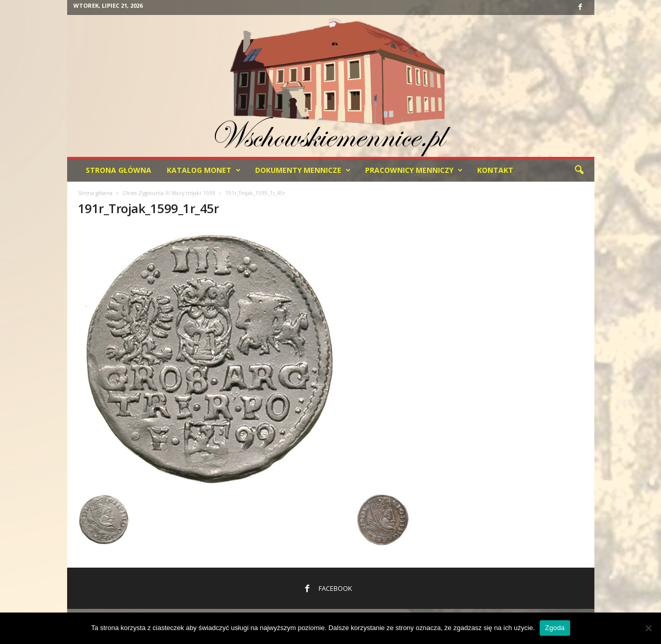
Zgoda (555, 628)
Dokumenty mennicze (303, 170)
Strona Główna (119, 170)
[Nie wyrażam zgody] (648, 628)
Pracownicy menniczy (414, 170)
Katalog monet (204, 170)
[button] (579, 170)
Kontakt (495, 170)
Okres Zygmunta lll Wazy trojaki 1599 (169, 193)
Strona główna (95, 193)
